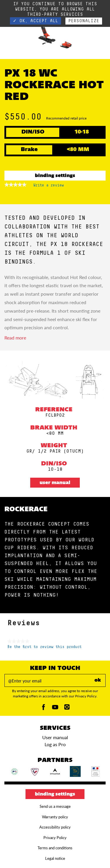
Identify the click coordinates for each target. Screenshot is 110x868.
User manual (55, 483)
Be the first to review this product (44, 647)
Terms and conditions (55, 848)
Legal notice (55, 858)
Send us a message (55, 806)
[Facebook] (43, 709)
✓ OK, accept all (35, 21)
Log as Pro (55, 744)
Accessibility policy (55, 827)
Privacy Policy (55, 838)
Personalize (84, 21)
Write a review (49, 186)
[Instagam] (67, 709)
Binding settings (55, 176)
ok (98, 680)
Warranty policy (55, 817)
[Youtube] (55, 709)
